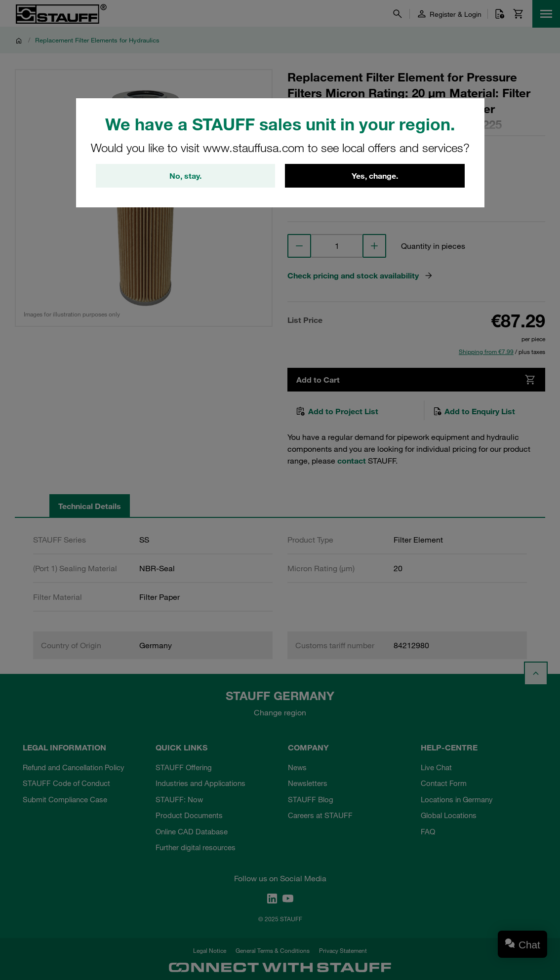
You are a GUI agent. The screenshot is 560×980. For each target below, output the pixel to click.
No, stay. (185, 176)
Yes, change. (375, 176)
